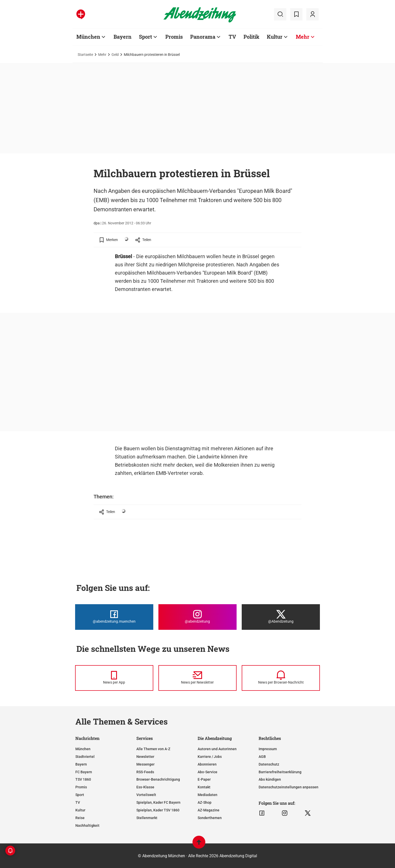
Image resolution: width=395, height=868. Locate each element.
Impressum (268, 749)
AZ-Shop (205, 802)
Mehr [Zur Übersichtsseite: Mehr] (303, 37)
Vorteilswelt (146, 795)
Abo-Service (207, 772)
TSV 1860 (83, 779)
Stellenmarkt (147, 818)
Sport (80, 795)
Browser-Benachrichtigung (158, 779)
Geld (115, 55)
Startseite (85, 55)
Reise (80, 818)
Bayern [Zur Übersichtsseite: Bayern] (123, 37)
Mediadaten (207, 795)
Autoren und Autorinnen (217, 749)
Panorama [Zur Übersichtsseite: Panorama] (203, 37)
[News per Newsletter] (197, 678)
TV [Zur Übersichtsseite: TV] (232, 37)
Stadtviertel (85, 757)
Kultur (80, 810)
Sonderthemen (210, 818)
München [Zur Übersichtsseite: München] (88, 37)
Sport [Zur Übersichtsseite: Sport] (145, 37)
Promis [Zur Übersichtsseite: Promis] (174, 37)
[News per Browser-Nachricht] (281, 678)
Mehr (102, 55)
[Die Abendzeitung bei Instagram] (197, 617)
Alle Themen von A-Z (153, 749)
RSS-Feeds (145, 772)
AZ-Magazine (209, 810)
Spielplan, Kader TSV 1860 (158, 810)
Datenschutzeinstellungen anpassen (288, 787)
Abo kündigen (270, 779)
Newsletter (145, 757)
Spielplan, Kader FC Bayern (158, 802)
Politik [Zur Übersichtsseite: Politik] (251, 37)
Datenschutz (269, 764)
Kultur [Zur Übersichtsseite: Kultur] (275, 37)
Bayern (81, 764)
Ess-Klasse (145, 787)
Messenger (145, 764)
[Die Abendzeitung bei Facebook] (114, 617)
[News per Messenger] (114, 678)
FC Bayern (84, 772)
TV (78, 802)
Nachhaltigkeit (87, 825)
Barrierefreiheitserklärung (280, 772)
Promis (81, 787)
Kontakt (204, 787)
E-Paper (204, 779)
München (83, 749)
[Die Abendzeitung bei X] (281, 617)
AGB (262, 757)
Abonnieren (207, 764)
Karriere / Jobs (210, 757)
